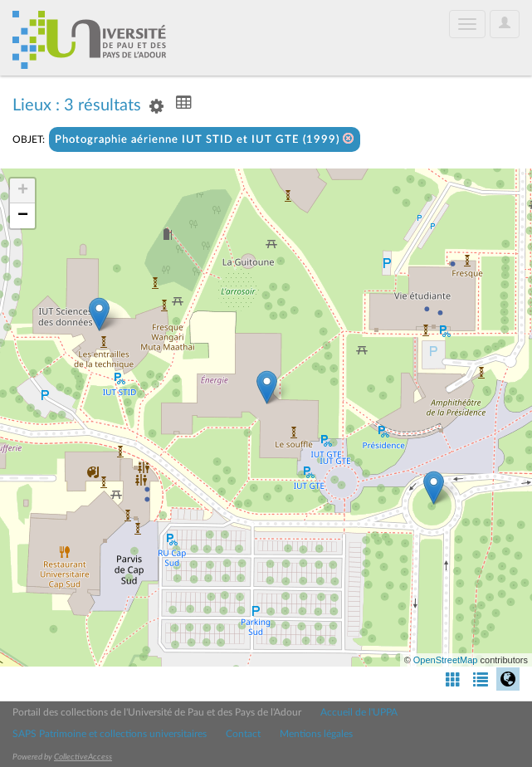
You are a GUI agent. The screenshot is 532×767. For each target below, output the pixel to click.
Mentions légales (316, 734)
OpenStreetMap (446, 660)
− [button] (23, 216)
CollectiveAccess (83, 757)
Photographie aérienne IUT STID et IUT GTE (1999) (205, 139)
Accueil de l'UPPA (359, 712)
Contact (243, 734)
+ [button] (23, 191)
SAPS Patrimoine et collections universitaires (110, 734)
